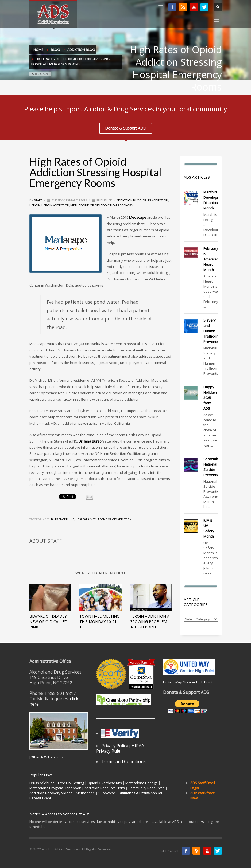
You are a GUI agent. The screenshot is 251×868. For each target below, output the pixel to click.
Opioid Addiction (103, 205)
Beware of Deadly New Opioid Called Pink (49, 622)
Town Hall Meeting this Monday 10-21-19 (99, 622)
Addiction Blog (129, 200)
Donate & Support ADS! (126, 128)
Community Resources (146, 788)
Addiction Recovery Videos (51, 793)
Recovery (125, 205)
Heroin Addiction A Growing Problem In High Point (150, 622)
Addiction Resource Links (105, 788)
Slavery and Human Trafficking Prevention (212, 331)
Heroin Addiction (55, 205)
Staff (38, 200)
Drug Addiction (155, 200)
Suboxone (107, 793)
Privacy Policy (115, 746)
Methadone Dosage (142, 783)
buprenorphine (63, 519)
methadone (98, 519)
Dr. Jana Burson (91, 441)
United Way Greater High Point (188, 682)
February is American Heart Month (211, 259)
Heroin (35, 205)
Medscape (138, 217)
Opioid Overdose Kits (105, 783)
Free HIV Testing (71, 783)
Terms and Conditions (123, 761)
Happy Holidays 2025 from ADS (211, 398)
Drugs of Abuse (42, 783)
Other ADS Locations (47, 757)
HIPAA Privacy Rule (120, 748)
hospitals (82, 519)
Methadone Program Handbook (55, 788)
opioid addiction (120, 519)
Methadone (80, 205)
